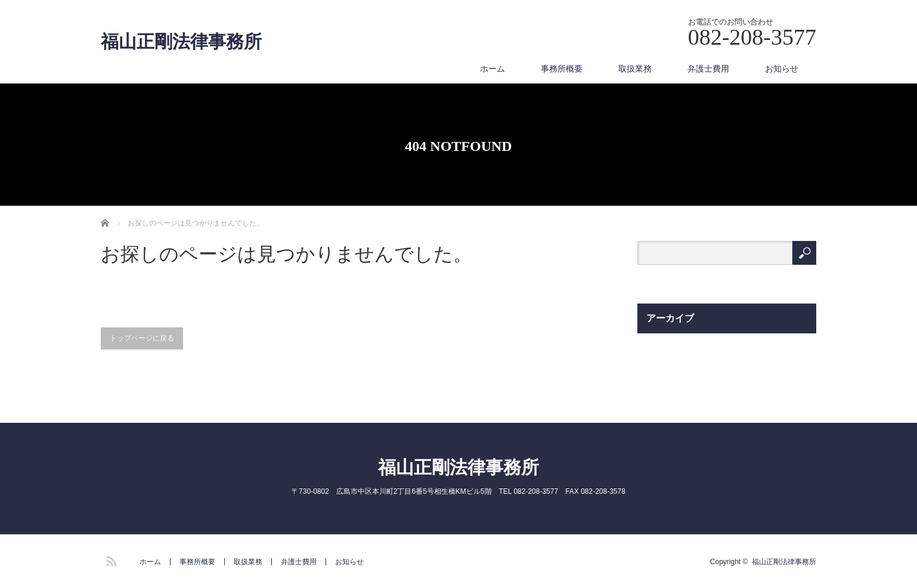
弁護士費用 (708, 69)
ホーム (492, 69)
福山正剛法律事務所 (181, 42)
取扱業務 (635, 69)
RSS (110, 559)
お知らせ (782, 69)
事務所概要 (562, 69)
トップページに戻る (142, 338)
